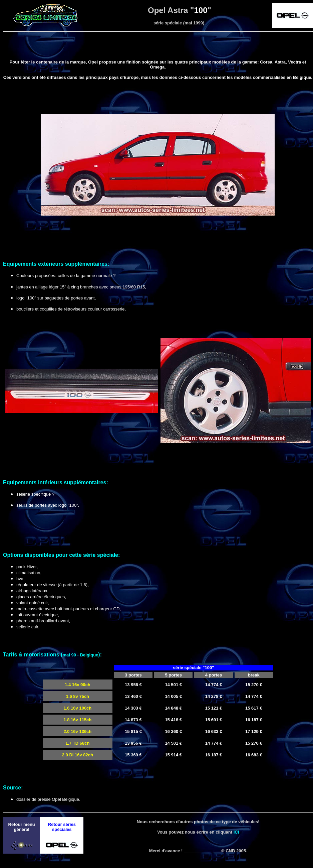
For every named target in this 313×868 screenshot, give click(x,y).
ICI (236, 832)
